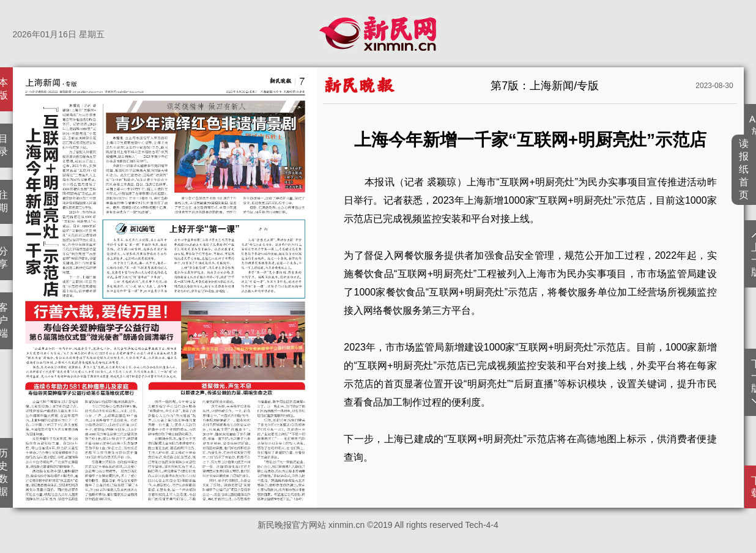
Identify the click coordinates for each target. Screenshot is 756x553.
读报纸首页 (744, 169)
